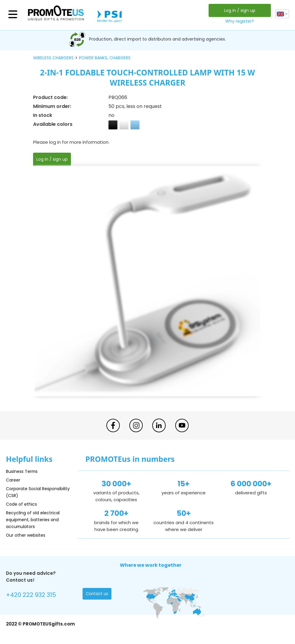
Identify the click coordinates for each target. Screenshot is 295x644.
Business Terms (23, 471)
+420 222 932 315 (33, 595)
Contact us (98, 595)
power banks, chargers (105, 58)
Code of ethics (23, 504)
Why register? (239, 21)
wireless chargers (53, 58)
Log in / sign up (239, 10)
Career (14, 480)
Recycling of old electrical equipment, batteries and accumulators (35, 520)
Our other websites (27, 535)
